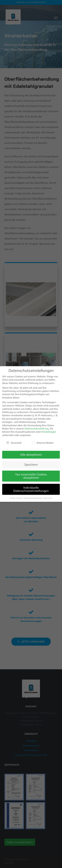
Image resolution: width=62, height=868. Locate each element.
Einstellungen (49, 432)
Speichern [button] (31, 465)
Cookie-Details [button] (16, 498)
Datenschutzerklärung (37, 429)
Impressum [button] (48, 498)
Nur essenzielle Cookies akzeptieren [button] (31, 476)
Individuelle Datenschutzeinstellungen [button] (31, 489)
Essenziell (14, 443)
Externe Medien (43, 443)
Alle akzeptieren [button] (31, 455)
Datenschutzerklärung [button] (33, 498)
